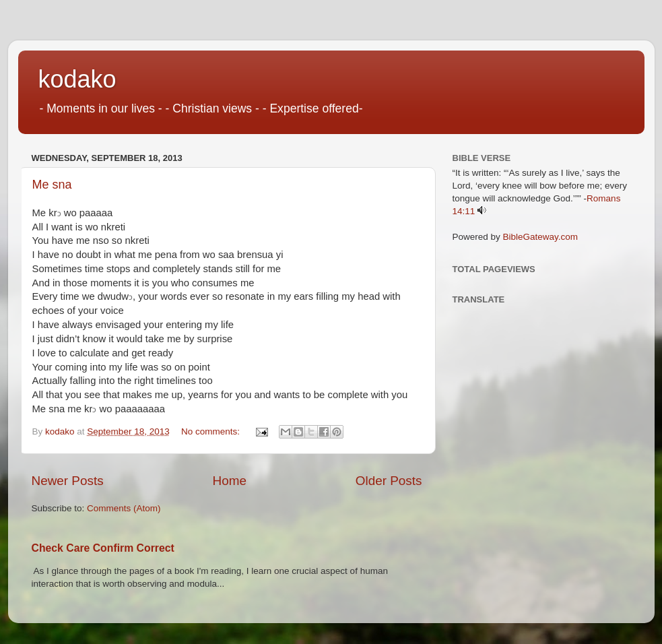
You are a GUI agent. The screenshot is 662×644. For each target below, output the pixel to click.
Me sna (52, 185)
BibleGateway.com (541, 237)
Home (230, 481)
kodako (77, 79)
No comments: (212, 431)
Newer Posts (68, 481)
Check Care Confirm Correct (103, 548)
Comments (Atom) (124, 508)
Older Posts (389, 481)
